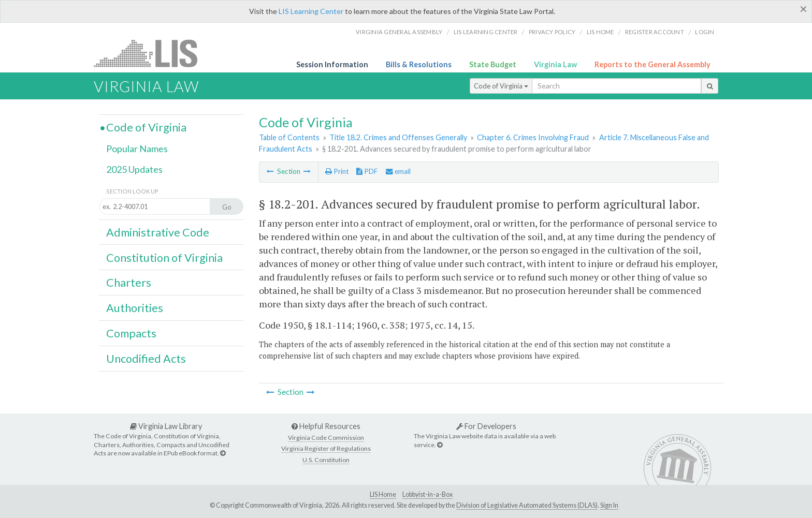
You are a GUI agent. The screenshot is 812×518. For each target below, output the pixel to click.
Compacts (131, 333)
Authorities (135, 308)
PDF (367, 171)
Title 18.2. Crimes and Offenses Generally (398, 137)
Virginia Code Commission (326, 438)
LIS (151, 53)
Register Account (655, 32)
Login (705, 32)
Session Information (332, 64)
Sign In (609, 505)
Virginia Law (555, 64)
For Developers (486, 426)
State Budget (493, 64)
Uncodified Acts (146, 359)
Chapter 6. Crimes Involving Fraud (533, 137)
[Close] (803, 9)
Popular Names (137, 149)
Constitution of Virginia (164, 258)
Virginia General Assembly (399, 32)
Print (337, 171)
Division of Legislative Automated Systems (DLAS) (527, 505)
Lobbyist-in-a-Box (427, 494)
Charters (129, 283)
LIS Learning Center (311, 11)
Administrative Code (158, 232)
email (398, 171)
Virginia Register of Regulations (326, 448)
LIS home (600, 32)
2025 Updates (134, 169)
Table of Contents (289, 137)
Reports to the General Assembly (653, 64)
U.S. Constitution (326, 460)
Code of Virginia (501, 86)
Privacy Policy (552, 32)
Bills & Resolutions (419, 64)
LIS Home (383, 494)
